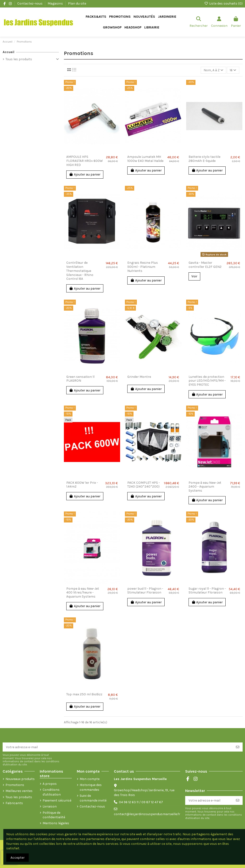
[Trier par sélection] (213, 70)
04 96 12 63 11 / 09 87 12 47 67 (141, 802)
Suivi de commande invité (93, 798)
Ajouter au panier (85, 174)
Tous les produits (19, 59)
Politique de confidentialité (54, 815)
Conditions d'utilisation (52, 792)
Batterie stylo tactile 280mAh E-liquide (204, 159)
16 (233, 70)
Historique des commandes (91, 787)
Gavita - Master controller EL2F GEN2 (205, 265)
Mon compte (90, 779)
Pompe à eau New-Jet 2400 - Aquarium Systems (205, 487)
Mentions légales (56, 823)
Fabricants (14, 803)
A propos (50, 784)
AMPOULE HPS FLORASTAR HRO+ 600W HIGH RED (85, 161)
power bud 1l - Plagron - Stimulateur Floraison (145, 591)
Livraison (50, 806)
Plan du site (77, 3)
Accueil (8, 52)
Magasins (56, 3)
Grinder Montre (139, 377)
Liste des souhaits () (223, 3)
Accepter (18, 858)
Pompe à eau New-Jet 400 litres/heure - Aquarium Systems (83, 593)
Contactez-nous (30, 3)
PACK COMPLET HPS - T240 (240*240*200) (144, 485)
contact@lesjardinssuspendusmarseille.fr (147, 814)
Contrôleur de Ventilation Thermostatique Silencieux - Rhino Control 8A (80, 271)
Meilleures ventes (19, 791)
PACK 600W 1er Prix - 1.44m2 (82, 485)
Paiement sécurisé (57, 800)
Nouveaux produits (20, 779)
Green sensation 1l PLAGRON (80, 379)
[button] (167, 17)
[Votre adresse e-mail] (118, 747)
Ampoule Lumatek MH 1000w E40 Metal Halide (145, 159)
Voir (194, 276)
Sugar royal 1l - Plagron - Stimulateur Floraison (207, 591)
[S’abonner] (238, 747)
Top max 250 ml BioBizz (84, 694)
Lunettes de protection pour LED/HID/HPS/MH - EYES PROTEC (207, 381)
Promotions (15, 785)
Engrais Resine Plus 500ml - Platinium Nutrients (143, 267)
